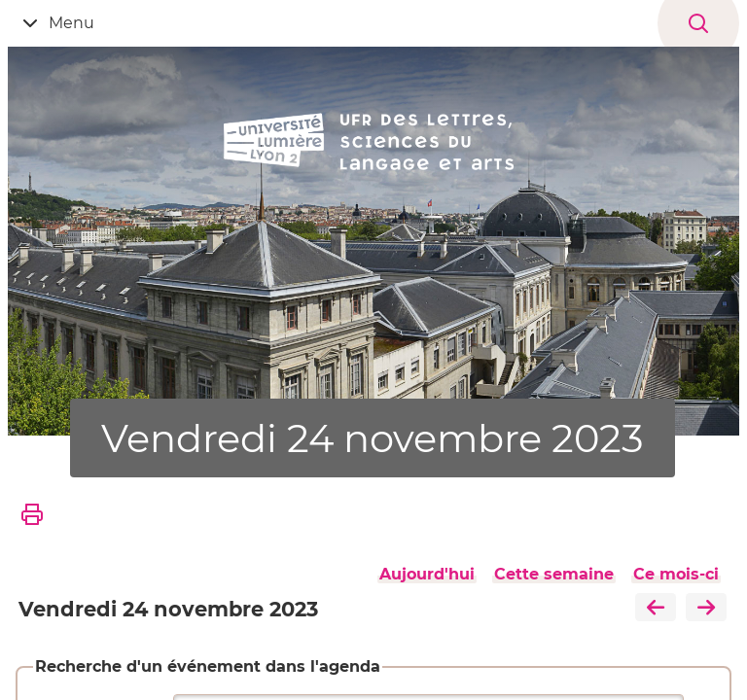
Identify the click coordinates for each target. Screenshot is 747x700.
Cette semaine (554, 574)
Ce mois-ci (676, 574)
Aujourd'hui (427, 574)
